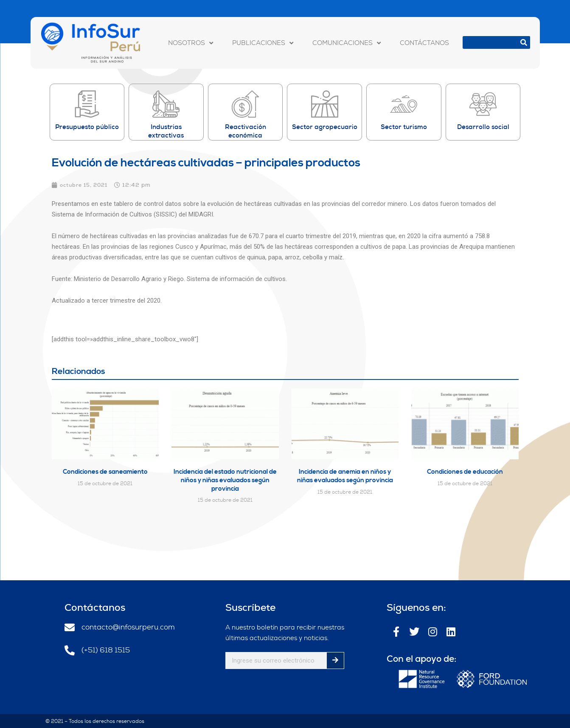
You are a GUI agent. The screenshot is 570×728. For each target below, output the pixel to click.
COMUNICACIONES (347, 43)
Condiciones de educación (465, 471)
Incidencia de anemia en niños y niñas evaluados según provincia (345, 476)
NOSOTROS (191, 43)
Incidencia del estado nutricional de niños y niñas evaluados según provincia (225, 480)
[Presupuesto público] (87, 104)
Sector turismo (404, 127)
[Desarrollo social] (483, 104)
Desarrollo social (483, 127)
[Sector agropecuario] (325, 104)
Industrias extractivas (166, 131)
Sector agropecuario (325, 127)
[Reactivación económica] (245, 104)
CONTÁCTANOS (424, 43)
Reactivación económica (246, 131)
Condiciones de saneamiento (105, 471)
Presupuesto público (87, 127)
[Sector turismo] (404, 104)
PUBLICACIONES (263, 43)
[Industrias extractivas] (166, 104)
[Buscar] (524, 42)
